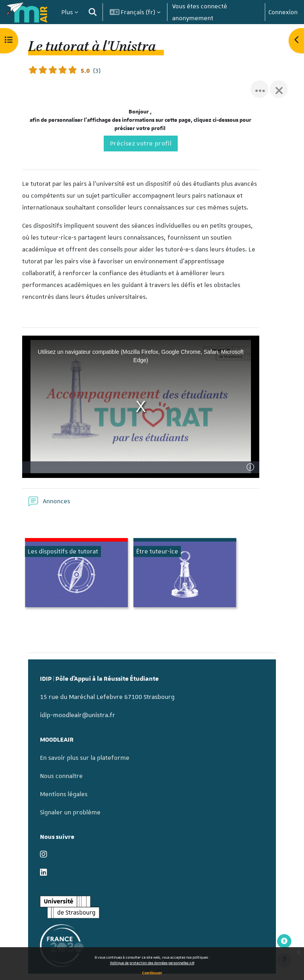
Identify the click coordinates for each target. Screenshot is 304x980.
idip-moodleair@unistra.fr (78, 715)
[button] (93, 12)
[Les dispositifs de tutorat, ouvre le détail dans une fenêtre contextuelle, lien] (76, 574)
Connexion (283, 12)
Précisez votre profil (141, 144)
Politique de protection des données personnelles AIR (152, 963)
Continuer (152, 973)
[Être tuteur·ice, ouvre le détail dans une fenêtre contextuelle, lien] (185, 574)
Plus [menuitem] (67, 12)
